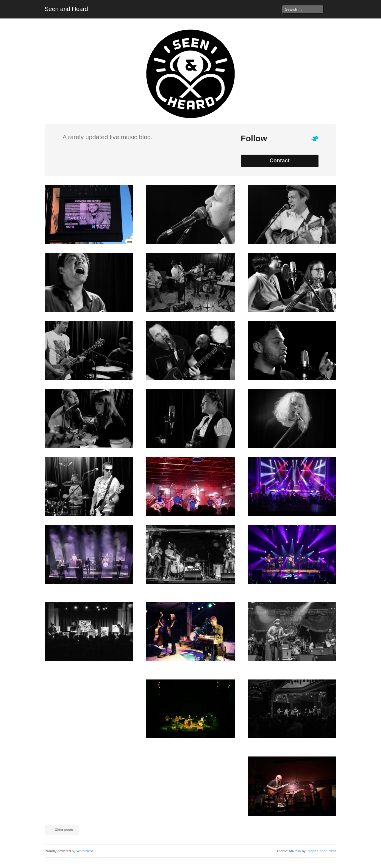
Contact (280, 161)
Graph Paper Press (321, 851)
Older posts (62, 830)
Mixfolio (295, 851)
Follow (254, 138)
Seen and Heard (66, 9)
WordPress (85, 851)
